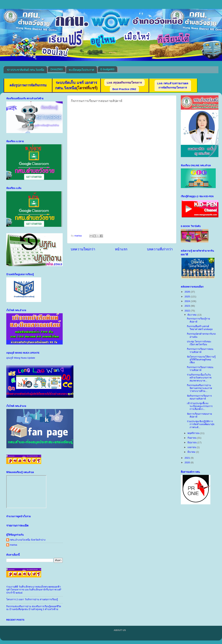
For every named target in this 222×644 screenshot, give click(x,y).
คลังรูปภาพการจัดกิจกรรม (28, 85)
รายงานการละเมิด (17, 526)
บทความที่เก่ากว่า (160, 249)
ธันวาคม (192, 315)
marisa (14, 545)
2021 (188, 458)
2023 (188, 306)
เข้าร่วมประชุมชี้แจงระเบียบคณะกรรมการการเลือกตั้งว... (200, 406)
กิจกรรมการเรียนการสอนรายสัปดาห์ (200, 350)
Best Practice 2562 (124, 89)
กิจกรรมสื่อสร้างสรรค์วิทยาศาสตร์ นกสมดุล (200, 328)
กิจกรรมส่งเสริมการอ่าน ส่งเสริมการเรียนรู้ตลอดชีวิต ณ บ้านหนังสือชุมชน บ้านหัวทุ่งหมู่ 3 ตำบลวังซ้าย (34, 608)
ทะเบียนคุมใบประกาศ (81, 70)
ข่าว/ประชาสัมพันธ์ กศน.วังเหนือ (26, 70)
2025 (188, 297)
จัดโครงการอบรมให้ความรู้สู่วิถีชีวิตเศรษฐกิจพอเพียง (201, 360)
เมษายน (192, 447)
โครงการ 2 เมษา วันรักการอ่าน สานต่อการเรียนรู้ (32, 599)
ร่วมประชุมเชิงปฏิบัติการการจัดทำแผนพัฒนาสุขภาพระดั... (201, 424)
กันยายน (192, 438)
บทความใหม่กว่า (83, 249)
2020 (188, 462)
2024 (188, 301)
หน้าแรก (121, 249)
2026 (188, 292)
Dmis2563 (57, 69)
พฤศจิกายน (194, 433)
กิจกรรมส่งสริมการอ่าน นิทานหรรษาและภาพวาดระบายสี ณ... (199, 388)
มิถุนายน (192, 442)
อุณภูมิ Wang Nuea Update (21, 358)
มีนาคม (192, 452)
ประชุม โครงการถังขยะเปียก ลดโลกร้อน (199, 343)
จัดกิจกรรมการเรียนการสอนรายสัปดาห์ (199, 397)
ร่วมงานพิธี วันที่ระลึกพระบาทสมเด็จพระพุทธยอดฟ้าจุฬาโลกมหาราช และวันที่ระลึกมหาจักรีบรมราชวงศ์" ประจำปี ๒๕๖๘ (34, 590)
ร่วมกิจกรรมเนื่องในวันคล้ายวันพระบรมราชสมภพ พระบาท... (199, 378)
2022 (188, 311)
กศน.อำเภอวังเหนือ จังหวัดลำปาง (28, 540)
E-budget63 (107, 69)
